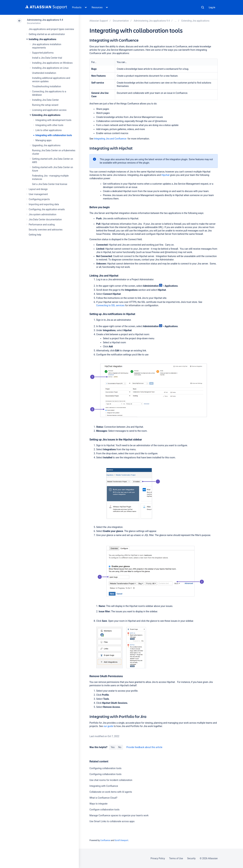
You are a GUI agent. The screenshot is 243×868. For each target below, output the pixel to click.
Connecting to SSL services (110, 305)
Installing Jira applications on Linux (50, 68)
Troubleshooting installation (47, 86)
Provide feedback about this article (144, 747)
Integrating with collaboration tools (54, 135)
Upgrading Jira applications (46, 145)
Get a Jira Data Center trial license (50, 184)
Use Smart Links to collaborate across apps (112, 821)
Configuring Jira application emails (47, 209)
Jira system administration (43, 214)
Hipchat (165, 175)
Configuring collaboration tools (105, 768)
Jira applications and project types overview (51, 29)
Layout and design (38, 189)
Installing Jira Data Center (45, 100)
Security (191, 858)
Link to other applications (49, 130)
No (120, 747)
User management (38, 194)
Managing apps (43, 140)
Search (203, 7)
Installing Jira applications (42, 39)
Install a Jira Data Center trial (47, 58)
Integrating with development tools (53, 120)
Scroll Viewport (122, 840)
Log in (212, 7)
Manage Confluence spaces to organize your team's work (119, 815)
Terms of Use (176, 858)
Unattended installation (44, 73)
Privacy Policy (158, 858)
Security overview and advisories (46, 230)
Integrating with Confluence (104, 786)
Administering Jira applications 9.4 (45, 20)
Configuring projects (39, 199)
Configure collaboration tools (104, 810)
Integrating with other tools (49, 125)
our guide (108, 726)
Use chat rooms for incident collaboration (111, 780)
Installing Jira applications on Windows (52, 63)
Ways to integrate (98, 804)
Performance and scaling (42, 225)
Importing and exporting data (44, 204)
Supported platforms (43, 53)
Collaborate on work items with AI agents (111, 792)
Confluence (105, 840)
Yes (113, 747)
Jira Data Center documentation (45, 219)
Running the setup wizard (45, 105)
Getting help (35, 235)
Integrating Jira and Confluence (110, 139)
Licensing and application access (49, 110)
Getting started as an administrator (47, 34)
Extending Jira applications (46, 115)
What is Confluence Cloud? (103, 798)
